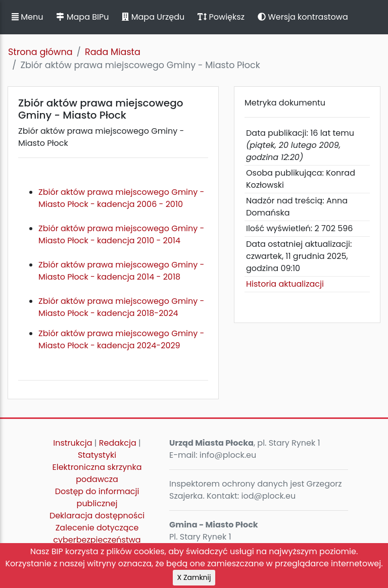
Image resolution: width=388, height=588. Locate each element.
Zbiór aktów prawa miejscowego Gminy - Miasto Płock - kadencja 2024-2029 (121, 339)
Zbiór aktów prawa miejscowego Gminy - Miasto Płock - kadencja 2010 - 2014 (121, 240)
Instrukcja (72, 443)
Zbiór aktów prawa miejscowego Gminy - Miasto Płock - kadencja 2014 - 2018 (121, 277)
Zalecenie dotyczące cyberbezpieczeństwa (97, 534)
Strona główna (40, 52)
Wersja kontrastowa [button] (303, 17)
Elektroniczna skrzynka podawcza (97, 473)
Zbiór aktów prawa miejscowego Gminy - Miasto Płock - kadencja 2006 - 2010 (121, 198)
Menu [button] (27, 17)
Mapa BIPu (82, 17)
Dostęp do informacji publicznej (97, 497)
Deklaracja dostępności (97, 516)
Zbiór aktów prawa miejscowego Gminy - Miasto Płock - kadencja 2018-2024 (121, 307)
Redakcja (118, 443)
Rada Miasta (113, 52)
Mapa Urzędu (153, 17)
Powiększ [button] (221, 17)
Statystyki (97, 455)
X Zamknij (194, 577)
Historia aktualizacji (285, 284)
